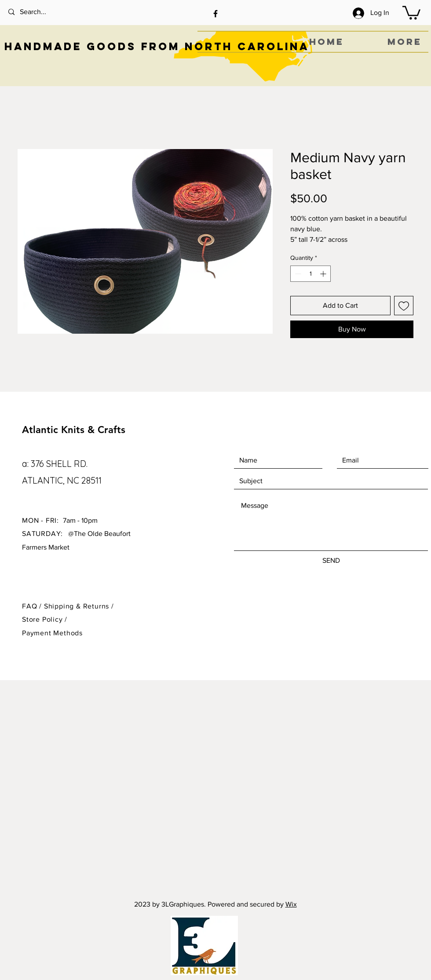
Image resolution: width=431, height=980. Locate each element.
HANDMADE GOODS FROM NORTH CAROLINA (157, 46)
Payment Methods (52, 633)
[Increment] (324, 274)
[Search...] (44, 12)
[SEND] (331, 561)
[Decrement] (297, 274)
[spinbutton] (310, 274)
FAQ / (33, 606)
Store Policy (43, 619)
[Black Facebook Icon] (215, 14)
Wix (291, 904)
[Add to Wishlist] (404, 306)
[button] (411, 12)
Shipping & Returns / (79, 606)
